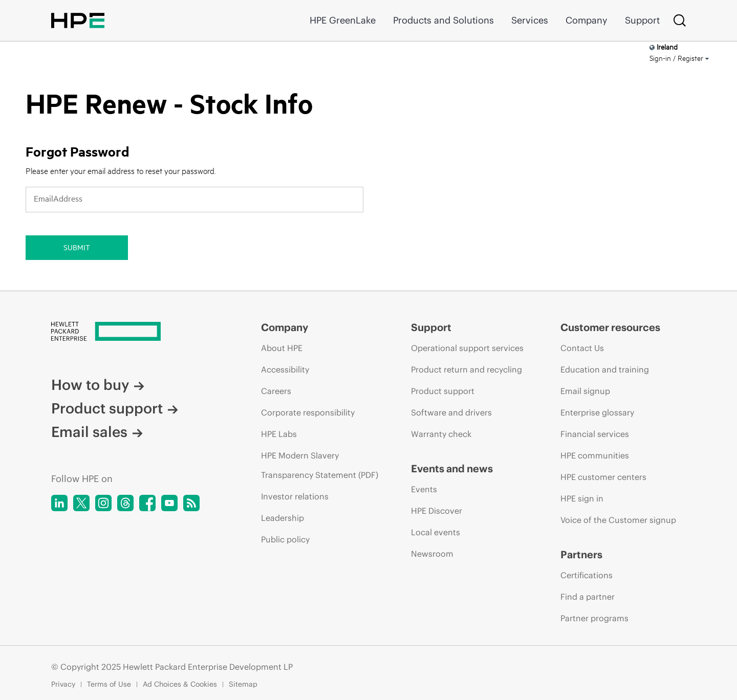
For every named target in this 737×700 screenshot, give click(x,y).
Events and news (452, 469)
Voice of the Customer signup (618, 520)
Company (587, 20)
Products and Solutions (443, 20)
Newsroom (432, 554)
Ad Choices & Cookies (180, 684)
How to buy (98, 385)
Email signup (585, 391)
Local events (436, 532)
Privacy (63, 684)
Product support (115, 408)
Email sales (97, 432)
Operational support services (467, 348)
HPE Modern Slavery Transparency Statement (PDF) (320, 465)
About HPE (282, 348)
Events (424, 489)
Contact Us (582, 348)
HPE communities (595, 455)
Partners (581, 555)
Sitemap (243, 684)
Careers (276, 391)
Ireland (664, 47)
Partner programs (594, 618)
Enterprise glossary (597, 412)
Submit (77, 247)
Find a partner (588, 597)
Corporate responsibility (308, 412)
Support (642, 20)
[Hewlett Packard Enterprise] (137, 333)
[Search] (680, 20)
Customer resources (610, 327)
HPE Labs (279, 434)
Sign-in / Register (679, 58)
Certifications (587, 575)
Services (530, 20)
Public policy (285, 539)
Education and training (605, 369)
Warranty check (441, 434)
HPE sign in (582, 498)
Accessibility (285, 369)
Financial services (595, 434)
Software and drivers (451, 412)
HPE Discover (437, 511)
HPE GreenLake (343, 20)
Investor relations (295, 496)
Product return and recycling (467, 369)
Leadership (283, 518)
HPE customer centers (603, 477)
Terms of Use (109, 684)
